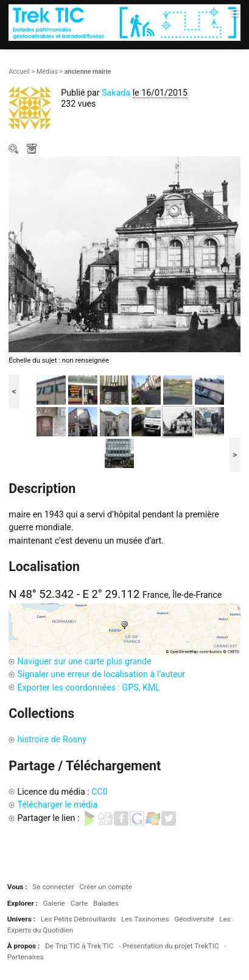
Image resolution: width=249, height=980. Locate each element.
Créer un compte (105, 887)
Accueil (19, 72)
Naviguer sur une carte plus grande (84, 661)
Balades (106, 903)
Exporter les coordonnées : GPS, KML (89, 687)
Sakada (116, 93)
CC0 (100, 792)
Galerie (54, 903)
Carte (79, 903)
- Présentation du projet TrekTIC (169, 946)
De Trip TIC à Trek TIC (79, 946)
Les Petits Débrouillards (79, 919)
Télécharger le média (33, 150)
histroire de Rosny (51, 739)
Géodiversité (194, 919)
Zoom (15, 150)
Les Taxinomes (145, 919)
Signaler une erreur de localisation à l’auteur (101, 674)
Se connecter (53, 887)
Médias (47, 72)
